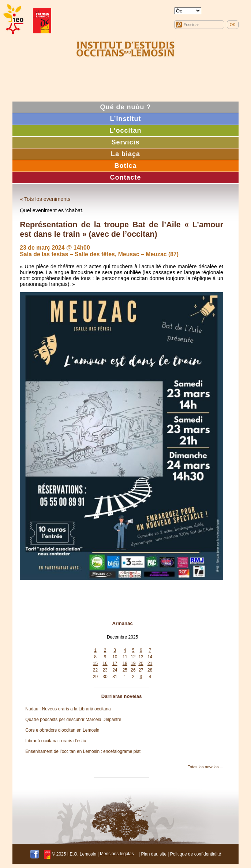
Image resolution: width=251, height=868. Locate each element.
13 (141, 657)
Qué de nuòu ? (125, 107)
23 (105, 670)
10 (115, 657)
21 (150, 663)
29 (95, 677)
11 (125, 657)
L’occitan (125, 130)
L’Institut (125, 119)
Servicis (125, 142)
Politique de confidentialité (196, 854)
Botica (125, 166)
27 (141, 670)
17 (115, 663)
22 (95, 670)
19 (133, 663)
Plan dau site (153, 854)
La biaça (126, 154)
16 (105, 663)
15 (95, 663)
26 (133, 670)
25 (125, 670)
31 (115, 677)
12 (133, 657)
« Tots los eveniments (45, 199)
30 (105, 677)
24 (115, 670)
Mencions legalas (117, 854)
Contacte (125, 177)
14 (150, 657)
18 (125, 663)
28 (150, 670)
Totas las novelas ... (205, 767)
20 (141, 663)
